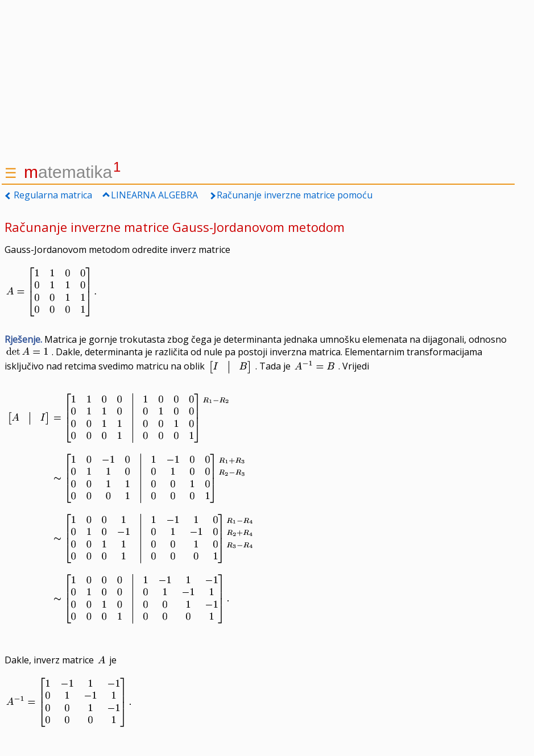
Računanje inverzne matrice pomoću (295, 195)
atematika (72, 172)
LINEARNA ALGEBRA (154, 195)
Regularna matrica (53, 195)
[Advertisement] (258, 80)
